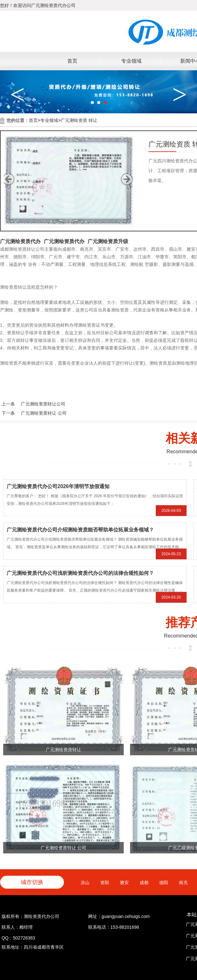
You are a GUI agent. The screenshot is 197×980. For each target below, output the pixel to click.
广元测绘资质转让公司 (43, 404)
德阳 (165, 883)
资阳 (106, 883)
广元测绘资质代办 (20, 241)
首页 (72, 61)
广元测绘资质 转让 (79, 120)
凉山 (87, 883)
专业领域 (131, 61)
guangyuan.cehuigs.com (126, 916)
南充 (185, 883)
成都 (146, 883)
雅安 (126, 883)
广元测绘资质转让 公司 (44, 413)
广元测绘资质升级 (108, 241)
